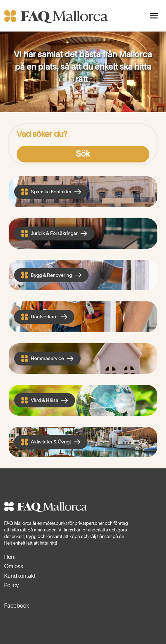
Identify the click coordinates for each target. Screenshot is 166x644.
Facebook (17, 606)
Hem (10, 557)
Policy (11, 585)
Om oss (14, 566)
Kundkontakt (20, 576)
